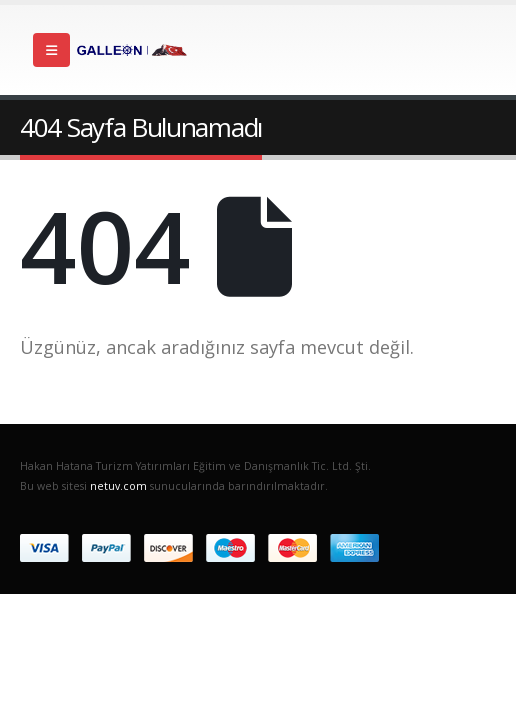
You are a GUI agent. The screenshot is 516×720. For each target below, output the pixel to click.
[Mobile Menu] (51, 50)
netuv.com (118, 486)
